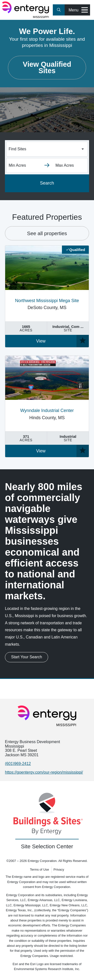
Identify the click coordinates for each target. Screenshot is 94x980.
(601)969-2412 (18, 764)
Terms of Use (39, 869)
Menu (78, 10)
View (41, 341)
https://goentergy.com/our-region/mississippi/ (44, 772)
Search (47, 183)
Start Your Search (27, 657)
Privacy (59, 869)
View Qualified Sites (47, 67)
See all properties (47, 233)
